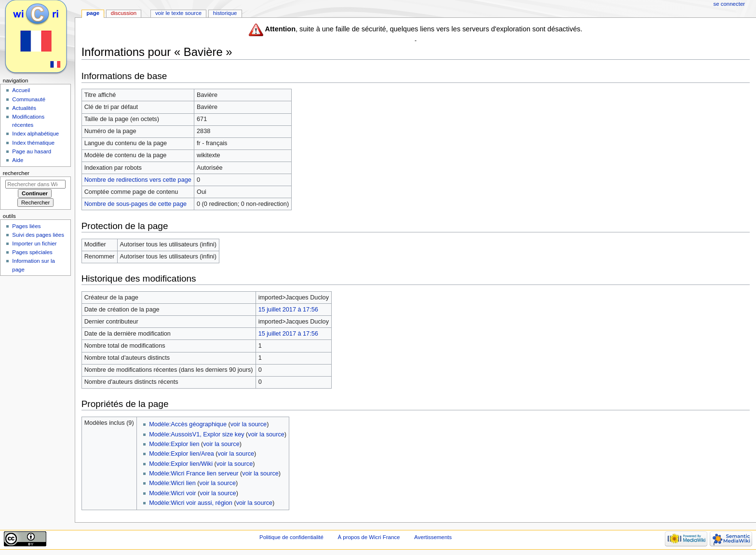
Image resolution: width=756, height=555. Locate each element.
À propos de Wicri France (369, 537)
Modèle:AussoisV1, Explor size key (196, 434)
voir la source (249, 424)
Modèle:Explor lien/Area (182, 454)
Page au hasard (32, 151)
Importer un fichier (34, 244)
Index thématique (33, 143)
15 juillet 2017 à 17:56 (288, 310)
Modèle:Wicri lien (172, 483)
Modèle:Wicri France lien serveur (194, 474)
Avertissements (433, 537)
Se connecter (729, 4)
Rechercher (16, 173)
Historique (225, 13)
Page (93, 13)
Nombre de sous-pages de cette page (135, 204)
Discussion (124, 13)
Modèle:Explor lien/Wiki (181, 464)
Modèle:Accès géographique (188, 424)
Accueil (21, 90)
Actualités (24, 108)
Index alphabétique (35, 134)
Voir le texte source (178, 13)
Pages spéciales (32, 252)
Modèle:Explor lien (174, 444)
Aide (18, 160)
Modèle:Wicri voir (172, 493)
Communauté (29, 99)
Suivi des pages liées (38, 235)
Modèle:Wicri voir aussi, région (191, 503)
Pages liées (26, 226)
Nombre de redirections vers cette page (138, 180)
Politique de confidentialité (291, 537)
